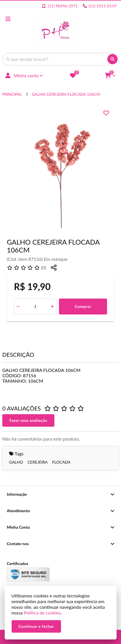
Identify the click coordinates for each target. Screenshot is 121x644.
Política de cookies (42, 613)
